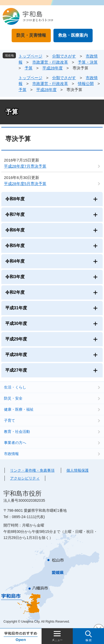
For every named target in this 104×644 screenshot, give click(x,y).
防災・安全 (13, 398)
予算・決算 (88, 62)
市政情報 (11, 454)
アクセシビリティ (25, 478)
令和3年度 (15, 277)
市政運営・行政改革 (50, 62)
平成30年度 (16, 323)
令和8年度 (15, 199)
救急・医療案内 (73, 35)
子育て (10, 420)
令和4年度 (15, 261)
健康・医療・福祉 (19, 409)
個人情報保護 (78, 470)
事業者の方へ (15, 443)
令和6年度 (15, 230)
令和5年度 (15, 246)
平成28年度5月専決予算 (25, 184)
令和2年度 (15, 292)
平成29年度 (16, 339)
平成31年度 (16, 308)
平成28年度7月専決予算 (25, 166)
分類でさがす (64, 56)
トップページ (30, 56)
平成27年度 (16, 370)
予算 (29, 68)
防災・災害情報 (31, 35)
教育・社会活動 (17, 432)
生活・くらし (15, 387)
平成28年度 (53, 68)
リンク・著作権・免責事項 (32, 470)
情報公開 (86, 84)
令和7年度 (15, 214)
